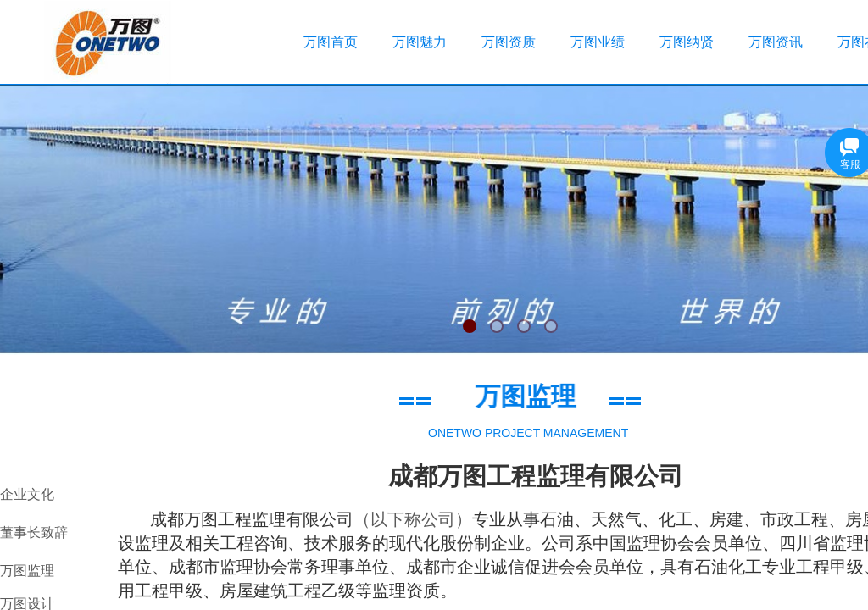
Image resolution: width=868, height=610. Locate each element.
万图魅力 (420, 42)
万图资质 (509, 42)
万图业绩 (598, 42)
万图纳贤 (687, 42)
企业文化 (27, 494)
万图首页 (331, 42)
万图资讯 (776, 42)
